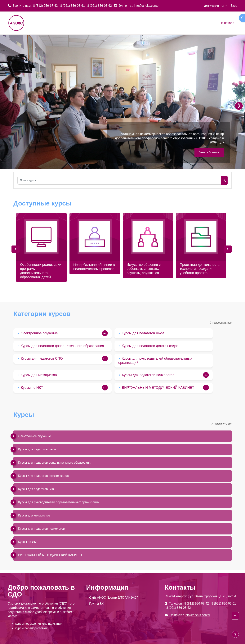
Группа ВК (96, 604)
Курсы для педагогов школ (143, 333)
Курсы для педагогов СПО (42, 358)
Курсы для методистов (39, 375)
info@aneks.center (147, 6)
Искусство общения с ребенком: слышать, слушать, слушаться (144, 269)
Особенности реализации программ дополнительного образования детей (41, 271)
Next (228, 249)
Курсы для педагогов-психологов (148, 375)
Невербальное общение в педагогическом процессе (94, 267)
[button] (215, 6)
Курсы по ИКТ (32, 388)
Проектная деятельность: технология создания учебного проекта (200, 269)
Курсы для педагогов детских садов (150, 346)
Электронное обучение (39, 333)
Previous (16, 249)
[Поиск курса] (119, 180)
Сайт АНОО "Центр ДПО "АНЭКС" (114, 598)
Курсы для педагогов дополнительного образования (62, 346)
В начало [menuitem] (228, 23)
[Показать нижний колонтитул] (235, 634)
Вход (234, 6)
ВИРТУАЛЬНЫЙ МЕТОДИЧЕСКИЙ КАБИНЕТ (158, 388)
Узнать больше (209, 152)
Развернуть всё (222, 323)
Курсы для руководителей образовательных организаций (59, 502)
